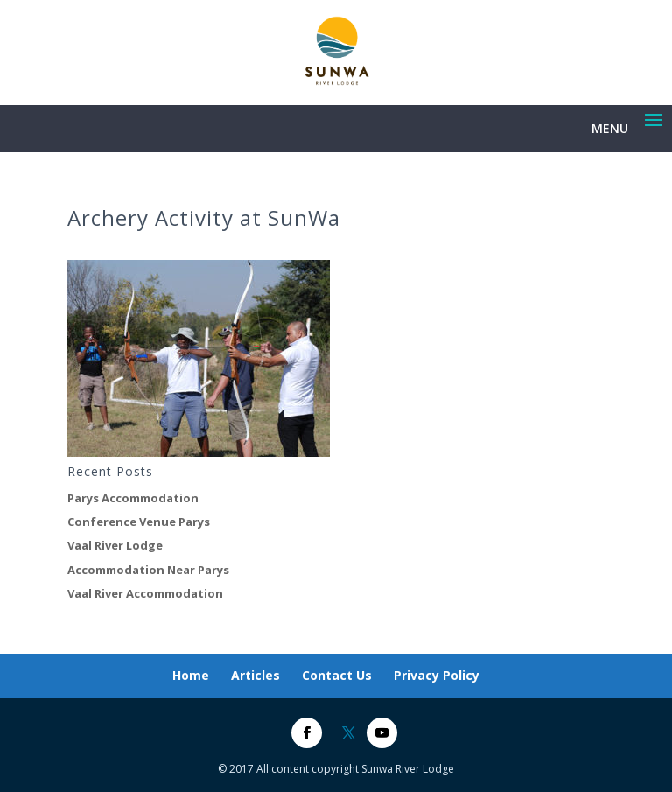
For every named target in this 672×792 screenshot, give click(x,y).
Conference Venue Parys (139, 522)
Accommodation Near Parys (148, 570)
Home (191, 675)
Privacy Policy (437, 675)
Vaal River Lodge (115, 545)
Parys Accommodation (133, 498)
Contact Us (337, 675)
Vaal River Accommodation (145, 593)
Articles (255, 675)
